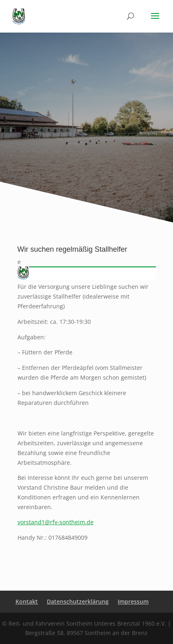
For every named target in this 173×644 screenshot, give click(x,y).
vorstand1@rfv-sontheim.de (56, 522)
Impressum (133, 601)
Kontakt (27, 601)
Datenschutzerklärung (78, 601)
